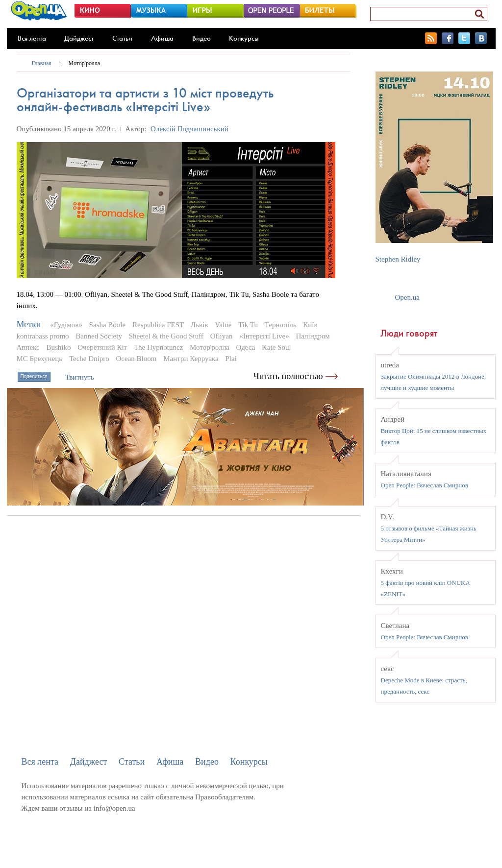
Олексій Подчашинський (189, 129)
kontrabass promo (43, 336)
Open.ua (407, 297)
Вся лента (32, 38)
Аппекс (28, 347)
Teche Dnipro (89, 359)
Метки (29, 324)
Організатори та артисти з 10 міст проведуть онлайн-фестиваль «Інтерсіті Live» (145, 100)
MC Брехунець (40, 359)
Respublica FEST (158, 325)
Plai (231, 359)
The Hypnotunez (158, 347)
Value (223, 325)
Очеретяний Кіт (102, 347)
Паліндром (313, 336)
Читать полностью (288, 376)
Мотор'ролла (85, 63)
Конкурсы (244, 38)
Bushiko (58, 347)
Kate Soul (276, 347)
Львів (199, 325)
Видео (201, 38)
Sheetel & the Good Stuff (166, 336)
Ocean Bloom (137, 359)
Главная (42, 63)
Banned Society (99, 336)
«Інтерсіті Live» (264, 336)
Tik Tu (248, 325)
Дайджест (79, 38)
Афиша (162, 38)
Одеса (246, 347)
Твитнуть (80, 377)
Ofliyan (222, 336)
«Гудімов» (66, 325)
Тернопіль (281, 325)
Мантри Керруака (191, 359)
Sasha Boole (108, 325)
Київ (310, 325)
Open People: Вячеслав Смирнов (425, 485)
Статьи (122, 38)
